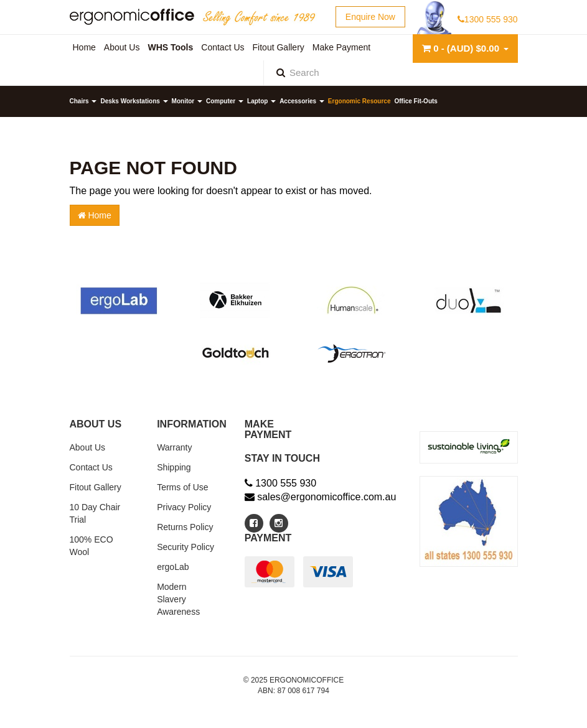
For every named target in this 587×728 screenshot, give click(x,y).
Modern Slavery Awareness (178, 599)
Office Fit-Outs (416, 101)
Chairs (83, 101)
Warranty (174, 447)
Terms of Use (182, 487)
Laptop (261, 101)
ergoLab (173, 567)
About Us (88, 447)
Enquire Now (370, 17)
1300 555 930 (488, 19)
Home (95, 215)
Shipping (174, 467)
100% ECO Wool (92, 546)
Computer (225, 101)
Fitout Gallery (96, 487)
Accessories (302, 101)
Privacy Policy (184, 507)
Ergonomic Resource (359, 101)
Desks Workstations (134, 101)
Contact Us (91, 467)
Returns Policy (185, 527)
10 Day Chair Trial (95, 513)
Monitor (187, 101)
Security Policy (185, 547)
